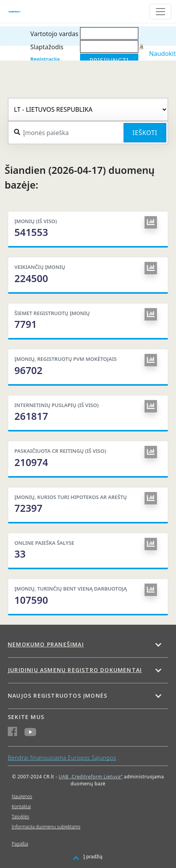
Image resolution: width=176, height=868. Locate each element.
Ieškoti (145, 133)
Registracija (45, 59)
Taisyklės (20, 817)
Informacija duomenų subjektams (46, 827)
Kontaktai (21, 806)
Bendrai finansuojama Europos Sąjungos (62, 758)
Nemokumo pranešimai (46, 644)
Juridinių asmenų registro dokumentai (75, 670)
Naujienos (22, 796)
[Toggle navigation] (160, 12)
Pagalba (20, 844)
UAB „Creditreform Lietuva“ (91, 777)
